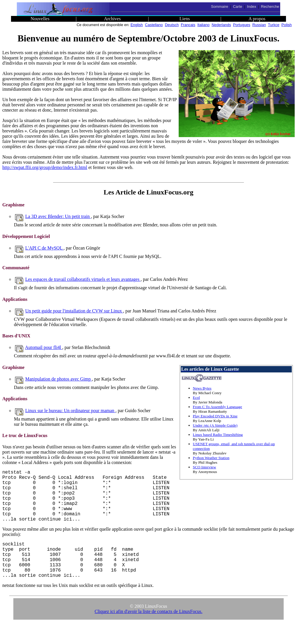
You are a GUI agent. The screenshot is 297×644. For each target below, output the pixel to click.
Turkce (274, 25)
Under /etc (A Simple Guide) (215, 425)
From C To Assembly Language (218, 407)
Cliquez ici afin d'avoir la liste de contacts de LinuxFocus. (148, 631)
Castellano (154, 25)
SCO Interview (204, 467)
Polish (286, 25)
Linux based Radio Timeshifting (218, 435)
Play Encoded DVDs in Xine (215, 416)
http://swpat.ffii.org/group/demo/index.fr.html (45, 167)
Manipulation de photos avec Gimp (59, 379)
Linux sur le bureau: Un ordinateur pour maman (70, 411)
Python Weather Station (211, 458)
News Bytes (202, 388)
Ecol (196, 398)
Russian (259, 25)
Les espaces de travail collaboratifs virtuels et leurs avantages (83, 279)
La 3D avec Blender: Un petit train (58, 216)
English (137, 25)
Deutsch (172, 25)
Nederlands (221, 25)
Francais (188, 25)
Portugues (241, 25)
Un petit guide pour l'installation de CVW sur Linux (74, 311)
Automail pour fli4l (44, 347)
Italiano (204, 25)
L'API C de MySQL (44, 248)
